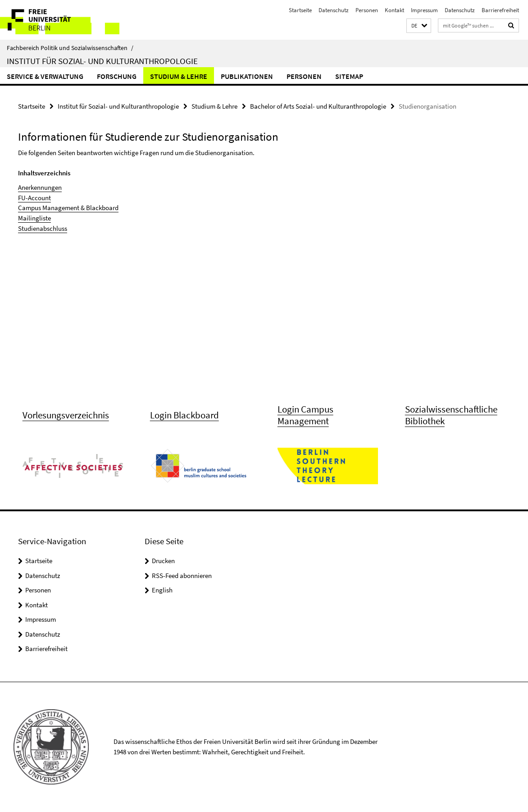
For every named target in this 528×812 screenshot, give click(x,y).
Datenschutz (334, 10)
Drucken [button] (163, 562)
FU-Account (34, 197)
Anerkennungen (40, 187)
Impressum (424, 10)
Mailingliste (34, 218)
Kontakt (394, 10)
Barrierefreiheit (500, 10)
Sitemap (349, 76)
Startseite (300, 10)
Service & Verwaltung (45, 76)
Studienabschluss (43, 228)
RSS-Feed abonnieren (182, 576)
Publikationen (247, 76)
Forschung (117, 76)
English (162, 591)
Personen (367, 10)
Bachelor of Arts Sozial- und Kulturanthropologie (318, 106)
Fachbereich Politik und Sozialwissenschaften (70, 48)
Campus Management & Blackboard (68, 208)
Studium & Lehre (179, 76)
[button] (419, 26)
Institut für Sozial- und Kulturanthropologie (102, 61)
